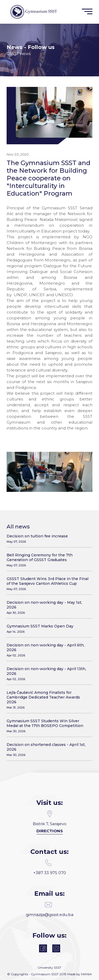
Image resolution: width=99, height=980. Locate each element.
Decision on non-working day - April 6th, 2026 (48, 650)
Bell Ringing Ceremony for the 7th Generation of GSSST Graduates (48, 560)
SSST (58, 967)
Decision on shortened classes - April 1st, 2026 (48, 749)
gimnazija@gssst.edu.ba (50, 909)
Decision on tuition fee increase (48, 539)
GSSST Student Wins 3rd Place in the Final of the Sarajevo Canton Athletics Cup (48, 584)
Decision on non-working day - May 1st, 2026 (48, 607)
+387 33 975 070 (50, 867)
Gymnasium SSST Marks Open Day (48, 629)
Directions (50, 831)
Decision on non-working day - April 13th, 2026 (48, 674)
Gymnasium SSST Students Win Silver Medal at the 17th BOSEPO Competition (48, 726)
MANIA (86, 974)
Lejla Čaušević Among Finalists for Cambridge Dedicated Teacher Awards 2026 (48, 700)
